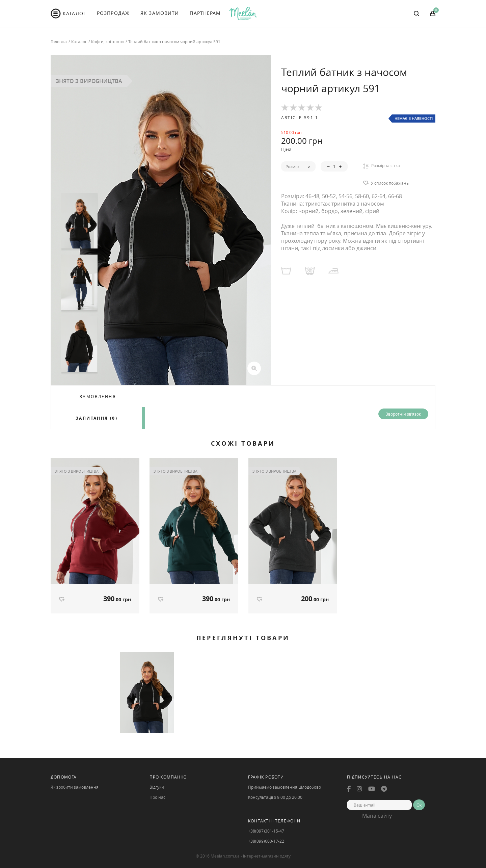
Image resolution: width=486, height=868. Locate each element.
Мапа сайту (377, 816)
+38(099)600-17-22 (266, 841)
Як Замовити (160, 13)
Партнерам (205, 13)
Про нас (157, 797)
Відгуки (157, 787)
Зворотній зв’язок (403, 414)
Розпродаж (113, 13)
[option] (161, 220)
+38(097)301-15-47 (266, 831)
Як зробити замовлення (75, 787)
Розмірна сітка (382, 166)
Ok (419, 805)
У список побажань (390, 183)
